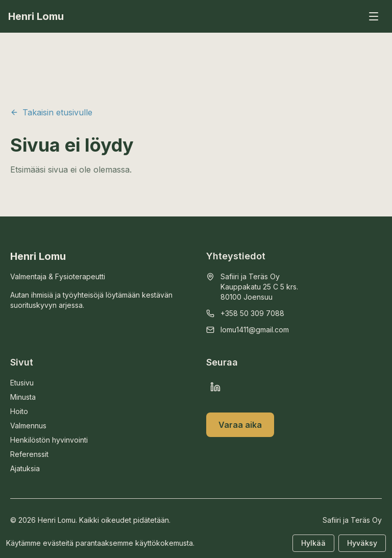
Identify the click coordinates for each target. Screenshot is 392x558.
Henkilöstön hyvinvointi (49, 440)
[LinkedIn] (215, 387)
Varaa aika (240, 425)
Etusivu (22, 383)
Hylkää (313, 543)
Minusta (23, 397)
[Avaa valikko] (374, 16)
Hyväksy (362, 543)
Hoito (19, 411)
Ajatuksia (25, 468)
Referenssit (29, 454)
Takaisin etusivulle (51, 112)
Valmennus (28, 426)
